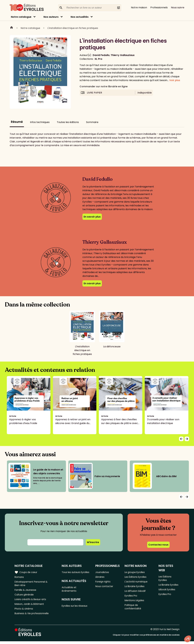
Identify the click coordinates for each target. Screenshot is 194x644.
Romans (19, 577)
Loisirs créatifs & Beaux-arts (31, 601)
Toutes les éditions (68, 122)
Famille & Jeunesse (26, 591)
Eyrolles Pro (132, 597)
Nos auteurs (51, 17)
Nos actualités (80, 17)
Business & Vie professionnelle (32, 616)
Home (12, 28)
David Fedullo (101, 55)
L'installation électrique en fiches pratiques (73, 28)
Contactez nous (158, 545)
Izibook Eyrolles (167, 594)
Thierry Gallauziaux (123, 55)
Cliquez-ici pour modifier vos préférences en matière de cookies (146, 638)
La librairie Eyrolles (135, 587)
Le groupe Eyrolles (135, 572)
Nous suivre (178, 7)
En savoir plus (92, 217)
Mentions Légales (135, 602)
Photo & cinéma (24, 611)
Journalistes (103, 572)
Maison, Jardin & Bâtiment (30, 606)
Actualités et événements (70, 593)
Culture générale (25, 596)
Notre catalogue (21, 17)
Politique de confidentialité (133, 609)
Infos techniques (40, 122)
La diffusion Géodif (135, 592)
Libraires (100, 577)
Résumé (17, 122)
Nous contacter (105, 587)
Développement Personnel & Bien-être (32, 584)
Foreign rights (104, 582)
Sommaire (92, 122)
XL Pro (98, 59)
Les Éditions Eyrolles (136, 577)
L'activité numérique (136, 582)
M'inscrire (93, 542)
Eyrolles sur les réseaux (76, 611)
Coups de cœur (26, 572)
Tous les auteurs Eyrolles (72, 574)
